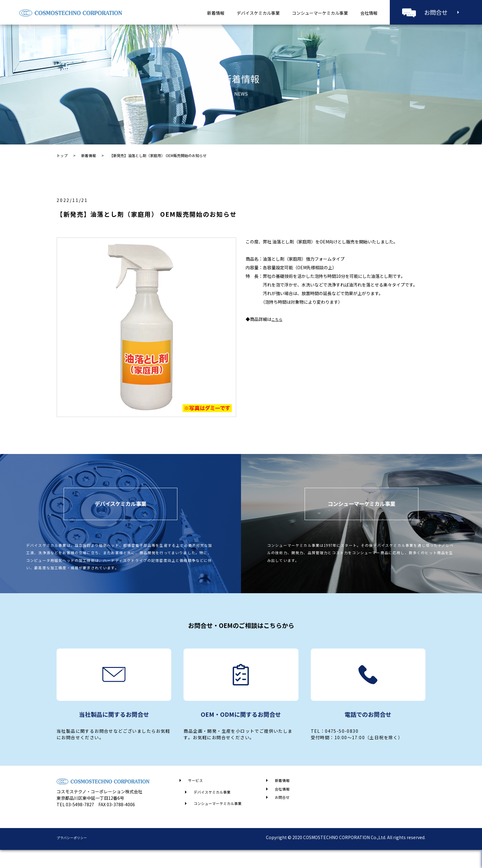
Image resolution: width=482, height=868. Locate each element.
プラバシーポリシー (76, 855)
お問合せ (436, 12)
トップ (62, 155)
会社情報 (369, 13)
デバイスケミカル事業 (258, 13)
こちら (278, 319)
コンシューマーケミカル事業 (320, 13)
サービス (197, 796)
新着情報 (216, 13)
